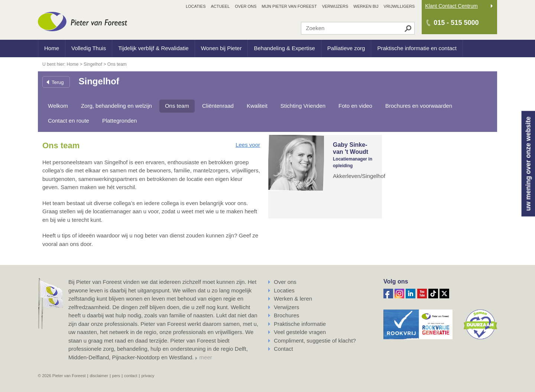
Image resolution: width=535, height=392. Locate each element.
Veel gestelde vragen (300, 332)
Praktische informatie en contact (417, 48)
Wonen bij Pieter (221, 48)
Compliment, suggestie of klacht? (315, 341)
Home (52, 48)
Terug (58, 82)
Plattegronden (119, 121)
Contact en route (69, 121)
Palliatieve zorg (346, 48)
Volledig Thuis (89, 48)
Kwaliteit (257, 106)
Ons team (177, 106)
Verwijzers (286, 307)
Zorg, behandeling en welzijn (116, 106)
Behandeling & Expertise (284, 48)
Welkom (58, 106)
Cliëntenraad (218, 106)
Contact (283, 349)
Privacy (148, 376)
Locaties (284, 290)
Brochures (286, 315)
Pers (116, 376)
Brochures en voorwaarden (419, 106)
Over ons (285, 282)
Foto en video (355, 106)
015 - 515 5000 (456, 23)
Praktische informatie (300, 324)
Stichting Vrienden (303, 106)
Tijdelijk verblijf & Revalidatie (153, 48)
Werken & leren (293, 299)
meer (206, 357)
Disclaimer (99, 376)
